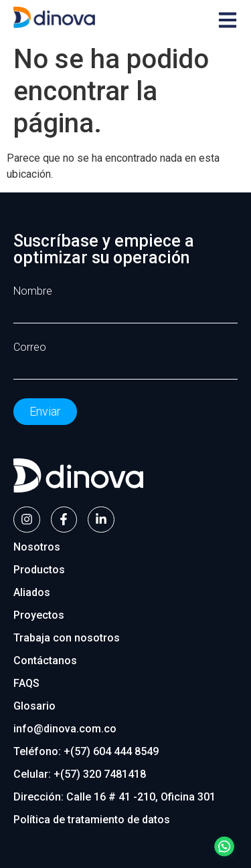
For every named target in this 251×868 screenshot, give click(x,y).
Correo (30, 347)
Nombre (33, 291)
